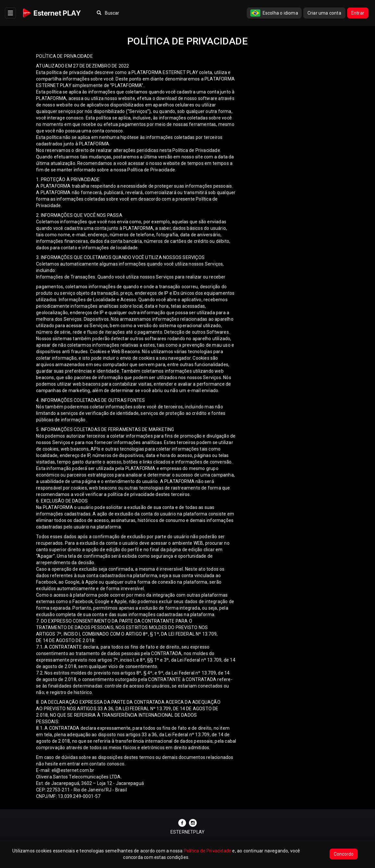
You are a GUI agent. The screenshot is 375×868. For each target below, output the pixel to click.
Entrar (358, 13)
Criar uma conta (324, 13)
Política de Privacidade (208, 851)
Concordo (344, 854)
